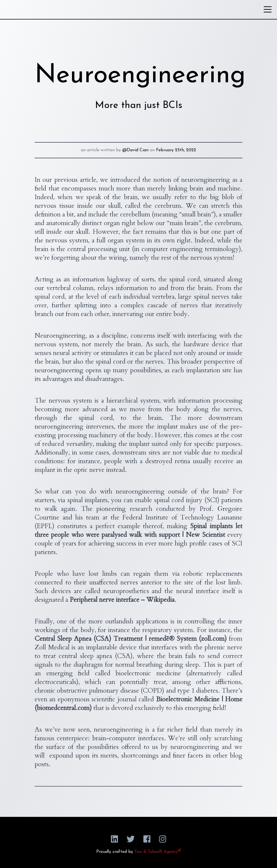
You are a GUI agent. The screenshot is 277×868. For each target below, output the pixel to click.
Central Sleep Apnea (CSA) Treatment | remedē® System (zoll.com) (131, 639)
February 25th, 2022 (176, 150)
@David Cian (135, 150)
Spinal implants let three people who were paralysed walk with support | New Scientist (138, 530)
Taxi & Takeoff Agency (158, 852)
